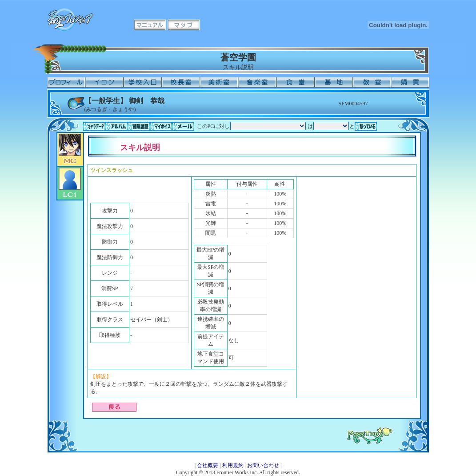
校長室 (181, 82)
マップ (184, 25)
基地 (334, 82)
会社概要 (208, 465)
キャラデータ (94, 126)
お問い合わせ (263, 465)
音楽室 (257, 82)
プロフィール (66, 82)
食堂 (296, 82)
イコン (104, 82)
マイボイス (161, 126)
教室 (372, 82)
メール (183, 126)
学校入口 (143, 82)
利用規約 (233, 465)
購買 (410, 82)
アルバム (116, 126)
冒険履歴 (139, 126)
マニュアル (150, 25)
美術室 (219, 82)
